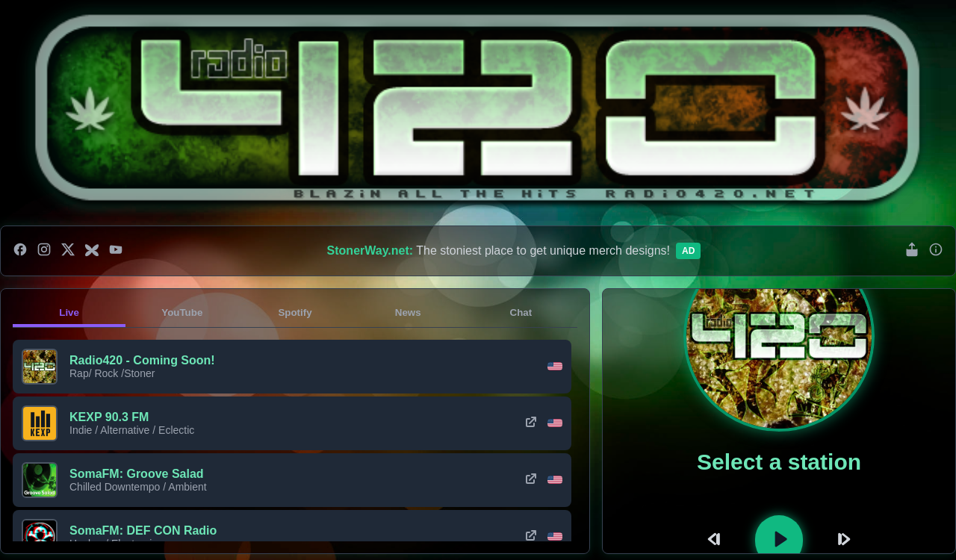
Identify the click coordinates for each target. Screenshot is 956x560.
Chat (521, 312)
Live (69, 312)
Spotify (295, 312)
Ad (688, 251)
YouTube (182, 312)
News (408, 312)
